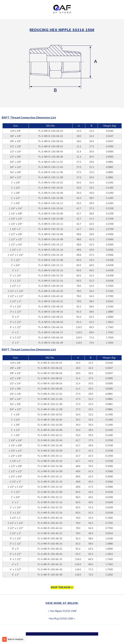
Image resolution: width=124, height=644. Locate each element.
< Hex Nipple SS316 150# (62, 611)
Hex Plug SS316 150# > (62, 619)
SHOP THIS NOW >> (62, 587)
